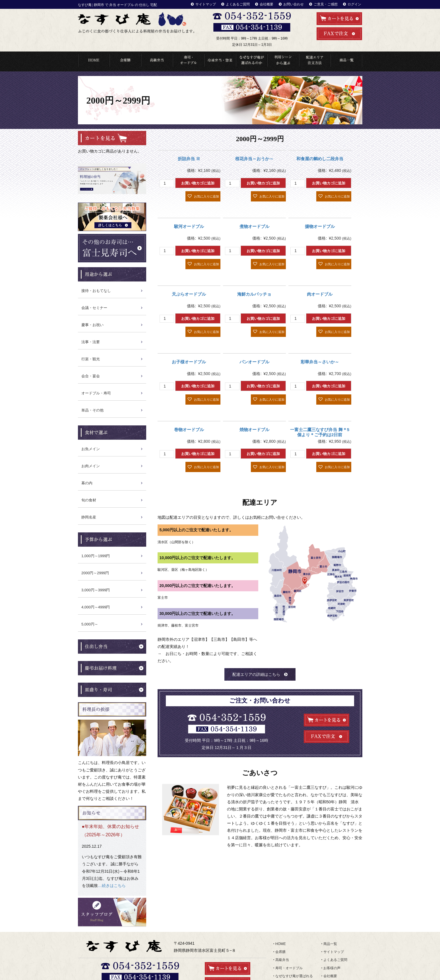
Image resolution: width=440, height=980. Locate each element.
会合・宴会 (91, 376)
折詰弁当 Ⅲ (189, 158)
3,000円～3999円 (96, 590)
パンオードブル (254, 361)
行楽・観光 (91, 359)
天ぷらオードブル (189, 294)
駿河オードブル (189, 226)
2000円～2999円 (95, 573)
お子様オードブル (189, 361)
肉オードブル (320, 294)
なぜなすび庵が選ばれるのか (252, 61)
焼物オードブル (254, 429)
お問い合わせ (298, 4)
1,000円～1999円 (96, 556)
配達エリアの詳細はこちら (256, 674)
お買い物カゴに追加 (198, 183)
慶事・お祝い (92, 325)
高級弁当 (157, 61)
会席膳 (280, 906)
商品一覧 (346, 61)
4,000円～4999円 (96, 607)
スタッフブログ (335, 938)
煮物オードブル (254, 226)
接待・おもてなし (96, 290)
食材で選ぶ (284, 950)
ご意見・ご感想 (328, 4)
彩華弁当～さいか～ (320, 361)
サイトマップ (216, 4)
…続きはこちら (112, 871)
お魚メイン (91, 449)
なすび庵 (213, 975)
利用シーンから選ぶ (283, 61)
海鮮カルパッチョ (254, 294)
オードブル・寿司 (96, 393)
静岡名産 (89, 517)
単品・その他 (92, 410)
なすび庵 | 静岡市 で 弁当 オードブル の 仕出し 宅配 (117, 5)
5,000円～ (90, 624)
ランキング (284, 957)
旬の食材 (89, 500)
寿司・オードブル (188, 61)
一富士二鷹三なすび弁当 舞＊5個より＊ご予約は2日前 (320, 432)
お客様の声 (332, 919)
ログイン (355, 4)
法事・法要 (91, 342)
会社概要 (273, 4)
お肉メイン (91, 466)
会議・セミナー (94, 307)
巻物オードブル (189, 429)
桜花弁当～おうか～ (254, 158)
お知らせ (330, 931)
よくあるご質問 (246, 4)
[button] (203, 196)
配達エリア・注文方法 (315, 61)
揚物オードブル (320, 226)
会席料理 (125, 61)
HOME (94, 61)
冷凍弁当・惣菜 (220, 61)
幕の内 (87, 483)
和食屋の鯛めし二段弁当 (320, 158)
